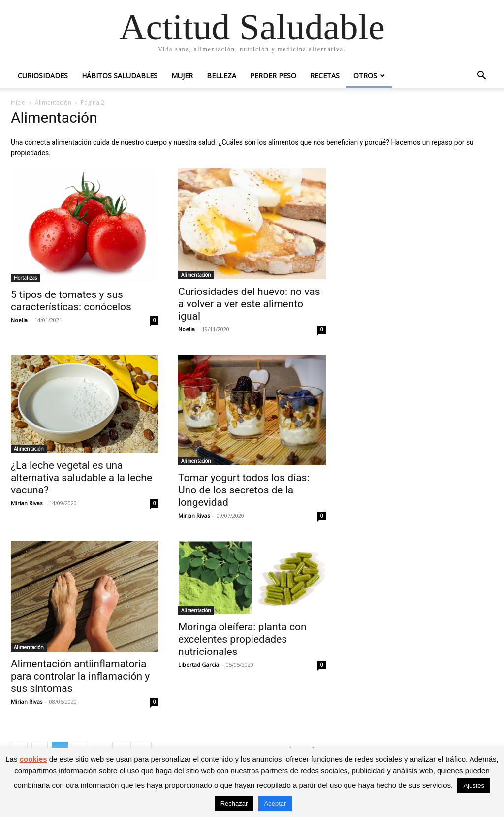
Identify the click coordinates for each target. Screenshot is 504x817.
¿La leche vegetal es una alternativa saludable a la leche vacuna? (81, 478)
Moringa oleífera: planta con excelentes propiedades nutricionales (242, 639)
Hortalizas (25, 278)
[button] (481, 77)
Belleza (221, 76)
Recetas (325, 76)
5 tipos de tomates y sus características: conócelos (71, 301)
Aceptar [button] (275, 803)
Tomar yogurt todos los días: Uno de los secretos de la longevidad (244, 490)
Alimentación (53, 103)
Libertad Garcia (199, 665)
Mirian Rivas (27, 503)
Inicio (18, 103)
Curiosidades (43, 76)
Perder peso (273, 76)
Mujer (182, 76)
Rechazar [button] (234, 803)
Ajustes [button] (474, 786)
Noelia (19, 320)
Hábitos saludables (120, 76)
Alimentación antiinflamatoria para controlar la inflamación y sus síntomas (80, 676)
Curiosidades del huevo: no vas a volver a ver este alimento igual (249, 304)
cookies (33, 759)
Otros (365, 76)
